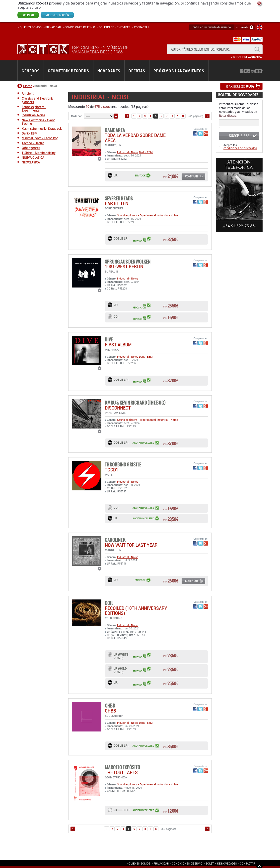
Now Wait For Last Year (131, 545)
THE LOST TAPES (121, 772)
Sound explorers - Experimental (137, 215)
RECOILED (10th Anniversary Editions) (136, 611)
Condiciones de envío (187, 863)
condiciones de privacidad (240, 148)
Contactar (142, 27)
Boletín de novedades (115, 27)
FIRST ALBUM (118, 345)
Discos (28, 86)
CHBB (110, 711)
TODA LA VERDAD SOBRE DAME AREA (135, 138)
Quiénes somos (31, 27)
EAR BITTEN (117, 203)
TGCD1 (112, 470)
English (260, 27)
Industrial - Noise (128, 152)
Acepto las (240, 146)
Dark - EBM (146, 152)
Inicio (20, 86)
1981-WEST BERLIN (124, 266)
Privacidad (53, 27)
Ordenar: (77, 116)
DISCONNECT (118, 408)
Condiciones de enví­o (80, 27)
